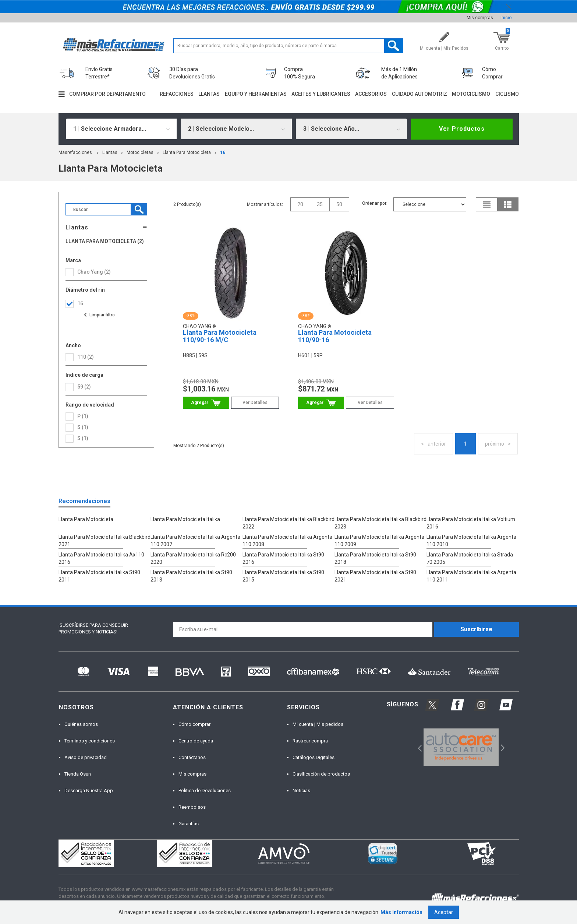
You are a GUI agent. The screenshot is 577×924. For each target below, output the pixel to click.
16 (223, 152)
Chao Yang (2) (94, 272)
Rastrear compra (310, 741)
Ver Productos (462, 129)
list (487, 204)
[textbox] (288, 46)
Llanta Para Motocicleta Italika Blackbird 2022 (288, 523)
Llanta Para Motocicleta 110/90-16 (335, 336)
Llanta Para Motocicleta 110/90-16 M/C (220, 336)
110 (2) (86, 357)
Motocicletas (140, 152)
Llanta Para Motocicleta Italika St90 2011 (99, 576)
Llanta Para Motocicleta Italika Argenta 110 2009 (379, 541)
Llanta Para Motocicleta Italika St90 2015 (283, 576)
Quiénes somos (81, 724)
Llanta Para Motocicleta (187, 152)
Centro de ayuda (196, 741)
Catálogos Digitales (314, 757)
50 (339, 204)
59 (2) (84, 387)
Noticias (301, 791)
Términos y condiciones (90, 741)
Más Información (401, 912)
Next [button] (502, 747)
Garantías (189, 824)
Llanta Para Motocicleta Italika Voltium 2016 (471, 523)
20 (300, 204)
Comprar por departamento (107, 94)
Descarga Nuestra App (89, 791)
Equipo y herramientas (256, 94)
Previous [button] (417, 747)
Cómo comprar (194, 724)
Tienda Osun (78, 774)
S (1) (83, 427)
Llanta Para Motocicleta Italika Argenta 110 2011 (471, 576)
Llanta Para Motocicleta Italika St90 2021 (375, 576)
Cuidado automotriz (420, 94)
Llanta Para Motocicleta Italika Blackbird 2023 (380, 523)
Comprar (206, 403)
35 (320, 204)
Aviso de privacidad (86, 757)
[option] (461, 747)
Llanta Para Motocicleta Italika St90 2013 (191, 576)
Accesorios (371, 94)
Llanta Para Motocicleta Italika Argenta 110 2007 (195, 541)
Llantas (209, 94)
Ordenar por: (375, 203)
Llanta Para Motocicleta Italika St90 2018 (375, 558)
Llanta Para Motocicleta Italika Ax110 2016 (101, 558)
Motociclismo (471, 94)
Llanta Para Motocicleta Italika (185, 519)
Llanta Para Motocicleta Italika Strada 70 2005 (470, 558)
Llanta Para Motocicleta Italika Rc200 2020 (193, 558)
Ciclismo (507, 94)
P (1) (83, 416)
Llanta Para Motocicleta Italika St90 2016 (283, 558)
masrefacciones (75, 152)
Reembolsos (192, 807)
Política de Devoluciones (205, 791)
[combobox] (121, 129)
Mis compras (480, 18)
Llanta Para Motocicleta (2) (105, 241)
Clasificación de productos (321, 774)
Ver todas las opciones (99, 315)
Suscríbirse (476, 629)
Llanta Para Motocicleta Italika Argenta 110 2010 (471, 541)
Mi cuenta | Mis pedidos (318, 724)
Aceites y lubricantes (321, 94)
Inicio (506, 18)
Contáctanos (192, 757)
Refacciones (177, 94)
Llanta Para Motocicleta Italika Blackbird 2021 (105, 541)
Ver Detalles (255, 403)
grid (508, 204)
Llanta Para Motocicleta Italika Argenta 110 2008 (287, 541)
